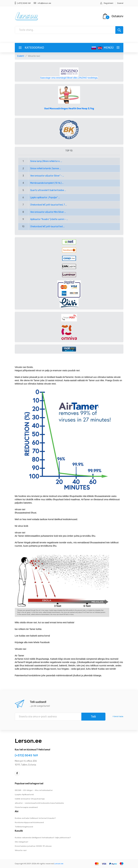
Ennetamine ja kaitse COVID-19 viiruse (33, 846)
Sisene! (120, 3)
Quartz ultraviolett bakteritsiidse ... (48, 190)
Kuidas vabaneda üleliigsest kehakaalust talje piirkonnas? (43, 838)
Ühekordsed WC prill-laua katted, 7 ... (48, 205)
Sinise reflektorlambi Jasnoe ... (46, 169)
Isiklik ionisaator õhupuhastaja (30, 799)
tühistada (118, 717)
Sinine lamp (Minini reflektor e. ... (46, 161)
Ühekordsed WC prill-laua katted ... (47, 227)
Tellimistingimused (24, 827)
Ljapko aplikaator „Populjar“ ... (45, 198)
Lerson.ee (28, 741)
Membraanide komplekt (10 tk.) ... (47, 183)
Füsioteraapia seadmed (26, 807)
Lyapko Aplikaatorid (24, 795)
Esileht (21, 56)
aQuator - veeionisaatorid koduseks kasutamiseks (39, 803)
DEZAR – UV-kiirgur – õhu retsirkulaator (34, 790)
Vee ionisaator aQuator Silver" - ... (47, 176)
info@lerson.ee (44, 3)
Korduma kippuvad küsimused (29, 822)
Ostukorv (117, 16)
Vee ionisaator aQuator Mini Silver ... (48, 212)
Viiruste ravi (21, 850)
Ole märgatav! (21, 842)
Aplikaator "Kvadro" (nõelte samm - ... (49, 219)
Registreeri (108, 3)
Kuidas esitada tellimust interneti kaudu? (35, 818)
